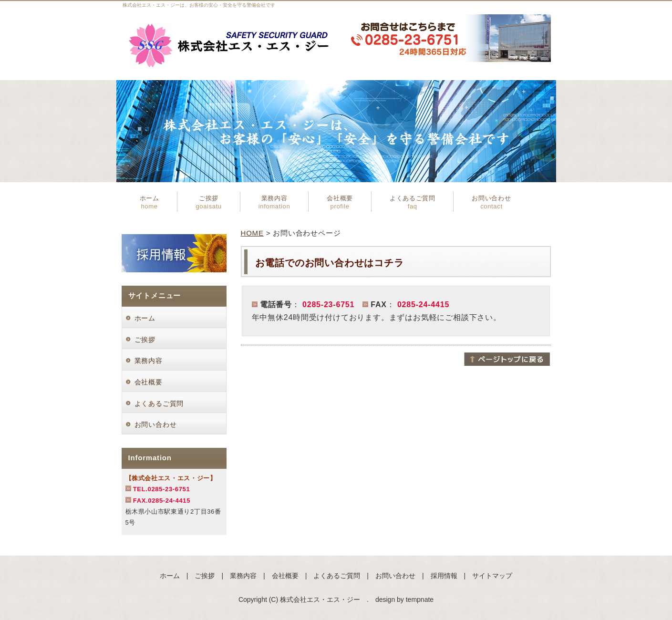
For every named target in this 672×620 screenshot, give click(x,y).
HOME (252, 233)
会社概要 (340, 202)
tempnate (420, 599)
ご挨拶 (208, 202)
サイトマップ (492, 576)
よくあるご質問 (413, 202)
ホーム (150, 202)
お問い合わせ (491, 202)
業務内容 (274, 202)
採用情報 (444, 576)
